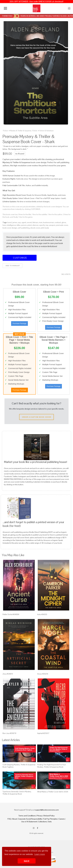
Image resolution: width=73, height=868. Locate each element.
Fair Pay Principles (50, 819)
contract (58, 222)
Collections (43, 822)
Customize (20, 258)
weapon (52, 225)
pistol (29, 225)
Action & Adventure (46, 131)
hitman (35, 222)
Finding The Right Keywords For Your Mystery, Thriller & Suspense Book (51, 766)
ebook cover (35, 228)
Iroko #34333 (42, 614)
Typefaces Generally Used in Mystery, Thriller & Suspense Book (17, 793)
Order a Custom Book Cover (37, 417)
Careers (62, 819)
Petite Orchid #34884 (11, 614)
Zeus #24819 (8, 674)
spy (19, 222)
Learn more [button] (40, 854)
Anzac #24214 (43, 674)
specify (42, 225)
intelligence (11, 225)
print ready (45, 228)
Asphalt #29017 (43, 733)
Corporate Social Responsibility (30, 819)
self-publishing (24, 228)
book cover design (10, 228)
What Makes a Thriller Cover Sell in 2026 (53, 792)
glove (64, 222)
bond (9, 222)
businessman (48, 222)
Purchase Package (19, 323)
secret (29, 222)
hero (4, 225)
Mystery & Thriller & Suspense (21, 131)
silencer (35, 225)
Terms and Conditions (27, 816)
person (24, 225)
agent (24, 222)
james (15, 222)
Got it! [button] (27, 861)
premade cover (62, 225)
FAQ (9, 819)
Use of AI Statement (29, 822)
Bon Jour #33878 (9, 733)
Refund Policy (49, 816)
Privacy (40, 816)
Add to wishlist (12, 266)
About (15, 819)
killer (19, 225)
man (41, 222)
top (47, 225)
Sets (50, 822)
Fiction (5, 131)
